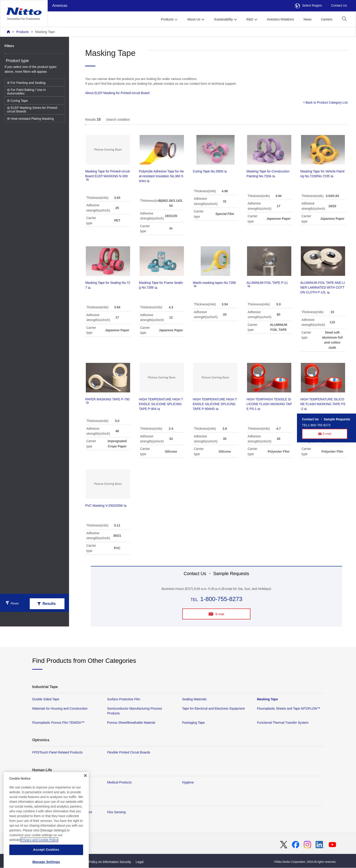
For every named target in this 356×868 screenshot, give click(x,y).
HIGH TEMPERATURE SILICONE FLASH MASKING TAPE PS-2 (323, 404)
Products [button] (167, 19)
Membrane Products (47, 783)
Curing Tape (17, 101)
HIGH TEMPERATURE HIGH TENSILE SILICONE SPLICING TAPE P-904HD (215, 404)
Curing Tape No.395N (210, 171)
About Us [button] (194, 19)
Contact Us (339, 5)
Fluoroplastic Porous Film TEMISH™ (58, 723)
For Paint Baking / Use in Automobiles (26, 92)
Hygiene (188, 783)
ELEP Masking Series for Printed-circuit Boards (32, 110)
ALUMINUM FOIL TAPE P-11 (267, 284)
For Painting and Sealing (26, 83)
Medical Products (119, 783)
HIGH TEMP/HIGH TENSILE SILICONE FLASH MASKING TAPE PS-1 (269, 404)
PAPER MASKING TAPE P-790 (107, 400)
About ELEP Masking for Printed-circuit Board (117, 93)
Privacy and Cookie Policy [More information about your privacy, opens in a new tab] (39, 853)
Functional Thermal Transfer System (283, 723)
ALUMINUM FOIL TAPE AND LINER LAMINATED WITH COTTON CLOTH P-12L (323, 287)
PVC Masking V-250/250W (106, 506)
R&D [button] (250, 19)
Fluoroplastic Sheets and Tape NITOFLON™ (289, 709)
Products (22, 32)
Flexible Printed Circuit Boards (129, 753)
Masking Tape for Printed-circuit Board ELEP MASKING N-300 (107, 175)
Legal (139, 862)
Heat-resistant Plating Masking (30, 119)
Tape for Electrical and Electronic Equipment (213, 709)
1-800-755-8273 (221, 599)
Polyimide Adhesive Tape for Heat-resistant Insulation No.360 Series (161, 176)
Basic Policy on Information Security (106, 862)
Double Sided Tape (46, 699)
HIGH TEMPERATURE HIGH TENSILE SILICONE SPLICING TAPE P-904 (161, 404)
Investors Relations (280, 19)
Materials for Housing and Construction (60, 709)
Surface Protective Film (124, 699)
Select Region (309, 5)
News (308, 19)
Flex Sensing (116, 812)
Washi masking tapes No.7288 (214, 284)
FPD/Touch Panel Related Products (57, 753)
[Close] (85, 789)
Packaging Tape (193, 723)
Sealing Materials (194, 699)
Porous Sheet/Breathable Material (131, 723)
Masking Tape (45, 32)
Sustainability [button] (223, 19)
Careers (327, 19)
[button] (344, 19)
